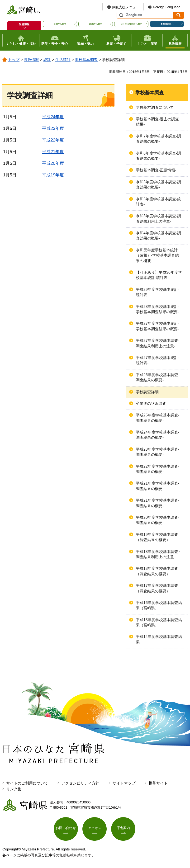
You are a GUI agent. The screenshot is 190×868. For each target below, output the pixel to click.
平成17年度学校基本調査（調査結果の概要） (157, 588)
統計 (47, 60)
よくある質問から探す (131, 24)
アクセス (95, 828)
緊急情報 (24, 24)
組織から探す (96, 24)
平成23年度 (53, 128)
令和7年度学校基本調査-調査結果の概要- (158, 139)
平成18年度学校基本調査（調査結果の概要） (157, 571)
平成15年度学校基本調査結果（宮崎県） (159, 622)
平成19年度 (53, 175)
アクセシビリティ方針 (80, 783)
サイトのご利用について (27, 783)
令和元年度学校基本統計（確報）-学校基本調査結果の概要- (157, 255)
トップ (14, 60)
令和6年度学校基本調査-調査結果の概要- (158, 156)
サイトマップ (124, 783)
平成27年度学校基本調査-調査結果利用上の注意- (158, 343)
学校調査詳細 (147, 392)
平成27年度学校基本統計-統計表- (158, 360)
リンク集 (14, 789)
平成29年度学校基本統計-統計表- (158, 292)
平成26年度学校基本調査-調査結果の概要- (158, 377)
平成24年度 (53, 117)
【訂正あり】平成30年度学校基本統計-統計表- (159, 275)
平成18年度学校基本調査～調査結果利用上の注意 (159, 554)
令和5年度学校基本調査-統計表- (158, 202)
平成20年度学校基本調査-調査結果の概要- (158, 520)
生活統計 (63, 60)
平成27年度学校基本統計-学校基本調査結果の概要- (158, 326)
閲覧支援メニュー (126, 7)
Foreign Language (167, 7)
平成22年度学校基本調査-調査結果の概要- (158, 469)
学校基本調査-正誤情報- (156, 170)
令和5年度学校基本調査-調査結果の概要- (158, 185)
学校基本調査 (86, 60)
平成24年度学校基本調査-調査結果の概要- (158, 435)
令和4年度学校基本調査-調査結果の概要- (158, 236)
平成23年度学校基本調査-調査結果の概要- (158, 452)
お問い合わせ (66, 828)
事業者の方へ (167, 24)
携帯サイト (158, 783)
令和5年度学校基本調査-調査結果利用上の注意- (158, 219)
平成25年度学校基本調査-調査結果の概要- (158, 418)
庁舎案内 (123, 828)
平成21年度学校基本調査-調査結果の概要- (158, 486)
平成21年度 (53, 152)
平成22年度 (53, 140)
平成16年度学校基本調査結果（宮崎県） (159, 605)
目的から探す (60, 24)
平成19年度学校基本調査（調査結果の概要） (157, 537)
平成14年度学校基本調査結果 (159, 639)
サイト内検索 (121, 15)
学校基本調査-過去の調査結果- (157, 122)
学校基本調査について (155, 107)
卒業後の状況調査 (151, 403)
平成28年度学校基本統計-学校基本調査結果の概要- (158, 309)
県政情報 (31, 60)
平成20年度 (53, 163)
